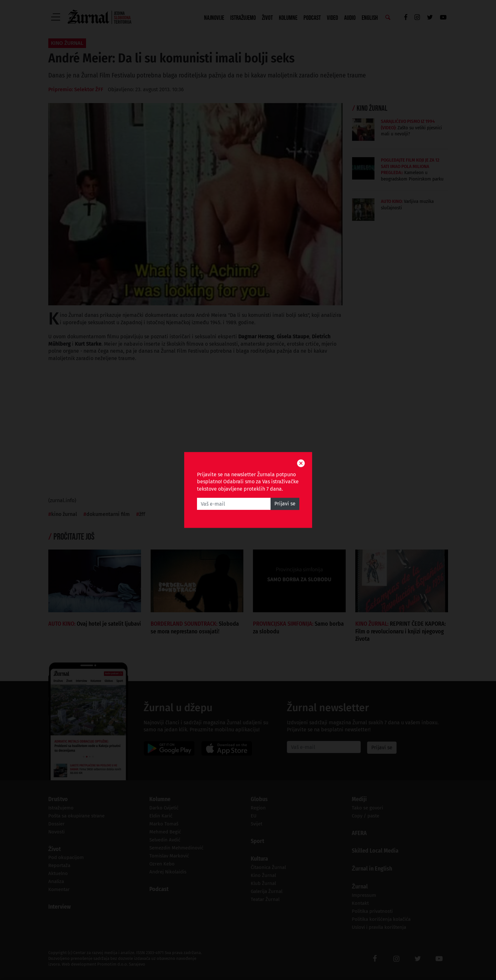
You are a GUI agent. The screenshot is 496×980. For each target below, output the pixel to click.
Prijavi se (285, 504)
